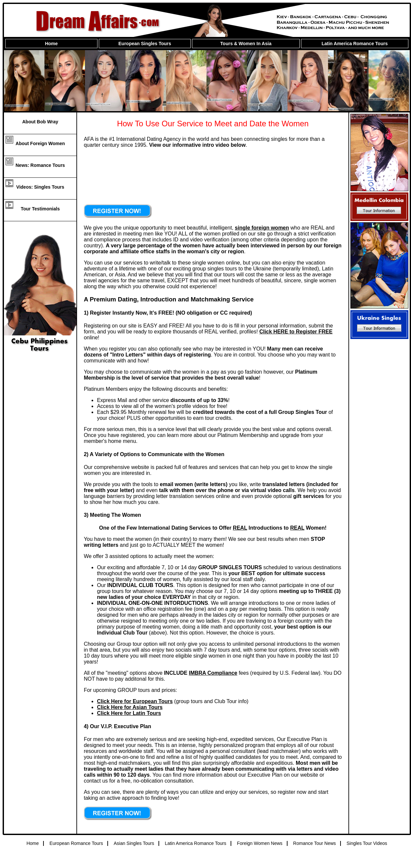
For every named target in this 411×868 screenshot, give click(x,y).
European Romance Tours (76, 843)
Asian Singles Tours (134, 843)
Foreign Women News (260, 843)
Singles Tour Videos (367, 843)
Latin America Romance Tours (355, 44)
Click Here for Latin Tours (129, 713)
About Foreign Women (40, 143)
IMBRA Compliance (213, 673)
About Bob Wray (40, 122)
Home (51, 44)
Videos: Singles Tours (40, 187)
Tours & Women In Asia (246, 44)
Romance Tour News (315, 843)
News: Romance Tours (40, 165)
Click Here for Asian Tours (130, 707)
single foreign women (262, 228)
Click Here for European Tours (135, 701)
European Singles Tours (145, 44)
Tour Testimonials (40, 209)
